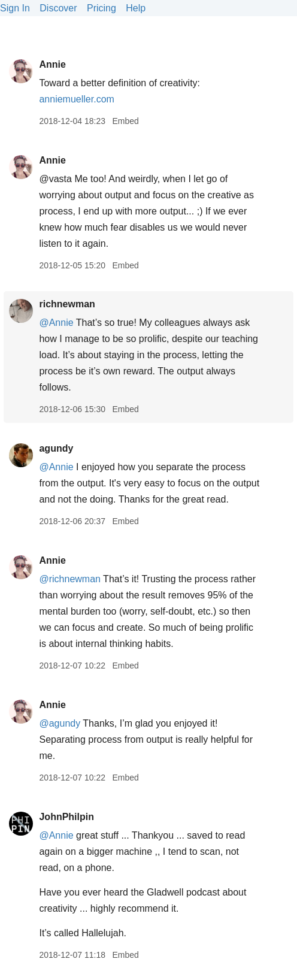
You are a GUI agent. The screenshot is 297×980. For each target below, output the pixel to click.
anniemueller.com (76, 99)
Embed (125, 121)
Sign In (15, 8)
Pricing (101, 8)
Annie (52, 64)
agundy (56, 448)
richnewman (67, 304)
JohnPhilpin (66, 817)
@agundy (60, 723)
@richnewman (70, 579)
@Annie (56, 323)
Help (136, 8)
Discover (58, 8)
